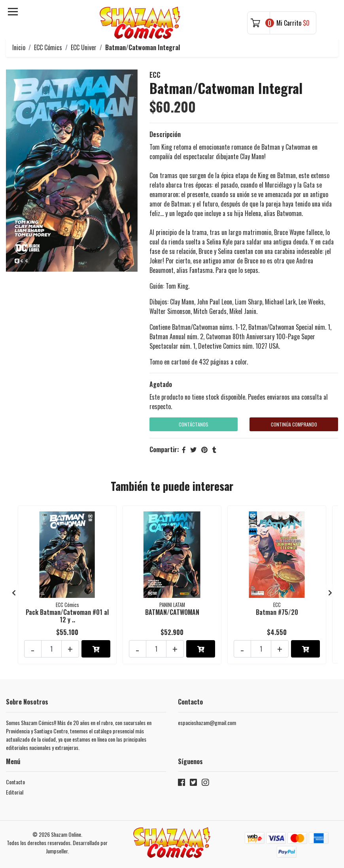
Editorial (15, 789)
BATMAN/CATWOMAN (172, 611)
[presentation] (14, 590)
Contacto (15, 779)
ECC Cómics (48, 47)
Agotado (161, 384)
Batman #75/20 (277, 611)
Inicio (19, 47)
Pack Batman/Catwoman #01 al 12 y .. (67, 615)
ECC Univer (84, 47)
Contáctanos (194, 424)
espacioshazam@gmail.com (207, 719)
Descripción (165, 134)
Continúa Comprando (294, 424)
